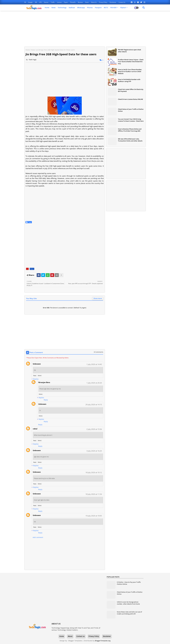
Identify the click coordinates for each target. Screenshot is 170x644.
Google (31, 2)
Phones (90, 8)
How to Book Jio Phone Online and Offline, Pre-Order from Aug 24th (130, 130)
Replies (36, 379)
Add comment (38, 537)
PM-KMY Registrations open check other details (129, 51)
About (70, 636)
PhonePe (73, 2)
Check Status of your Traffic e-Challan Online (131, 110)
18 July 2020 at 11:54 (94, 494)
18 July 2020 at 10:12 (94, 472)
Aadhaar (72, 8)
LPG (41, 2)
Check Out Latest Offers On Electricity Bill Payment (131, 90)
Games (46, 2)
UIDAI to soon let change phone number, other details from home (128, 603)
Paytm (66, 2)
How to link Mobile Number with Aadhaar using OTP (129, 80)
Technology (62, 8)
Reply (35, 376)
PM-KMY (113, 8)
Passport (98, 8)
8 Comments (99, 352)
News (54, 8)
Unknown (37, 364)
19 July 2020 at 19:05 (94, 516)
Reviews (81, 2)
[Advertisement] (85, 28)
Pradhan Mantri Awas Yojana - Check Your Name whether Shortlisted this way (131, 62)
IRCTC (106, 8)
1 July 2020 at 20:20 (94, 383)
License (59, 2)
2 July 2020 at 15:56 (94, 429)
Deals (87, 2)
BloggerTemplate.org (103, 641)
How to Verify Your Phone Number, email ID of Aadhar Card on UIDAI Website (130, 71)
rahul (35, 429)
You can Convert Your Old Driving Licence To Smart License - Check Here (131, 120)
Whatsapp (81, 8)
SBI (36, 2)
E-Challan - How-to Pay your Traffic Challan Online (129, 583)
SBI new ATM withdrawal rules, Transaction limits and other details (130, 140)
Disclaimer (113, 2)
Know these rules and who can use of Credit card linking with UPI (129, 613)
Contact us (122, 2)
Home (47, 8)
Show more (98, 298)
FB (25, 2)
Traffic (53, 2)
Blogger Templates (75, 641)
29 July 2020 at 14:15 (94, 404)
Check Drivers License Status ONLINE (130, 99)
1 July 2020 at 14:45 (94, 364)
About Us (94, 2)
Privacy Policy (103, 2)
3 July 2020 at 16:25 (94, 451)
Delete (40, 376)
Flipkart (123, 8)
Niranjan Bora (44, 382)
